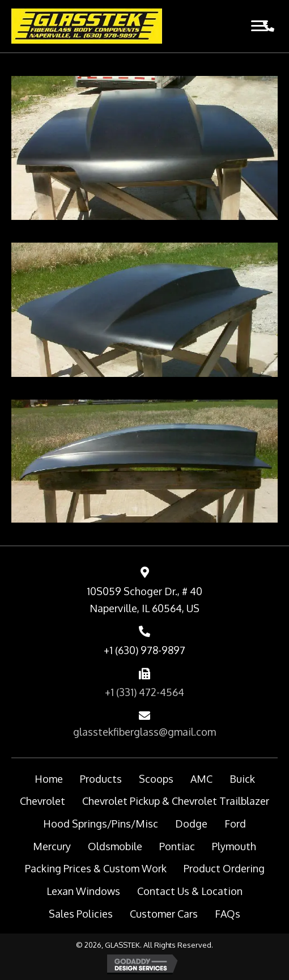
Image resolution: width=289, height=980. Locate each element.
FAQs (228, 914)
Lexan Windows (83, 891)
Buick (242, 779)
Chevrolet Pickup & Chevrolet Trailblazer (176, 801)
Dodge (191, 824)
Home (49, 779)
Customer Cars (164, 914)
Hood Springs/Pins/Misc (101, 824)
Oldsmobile (115, 846)
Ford (235, 824)
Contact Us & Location (190, 891)
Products (101, 779)
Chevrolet (42, 801)
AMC (201, 779)
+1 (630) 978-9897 (144, 650)
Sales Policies (81, 914)
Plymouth (234, 846)
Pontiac (177, 846)
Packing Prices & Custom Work (96, 868)
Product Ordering (224, 868)
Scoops (156, 779)
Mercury (52, 846)
